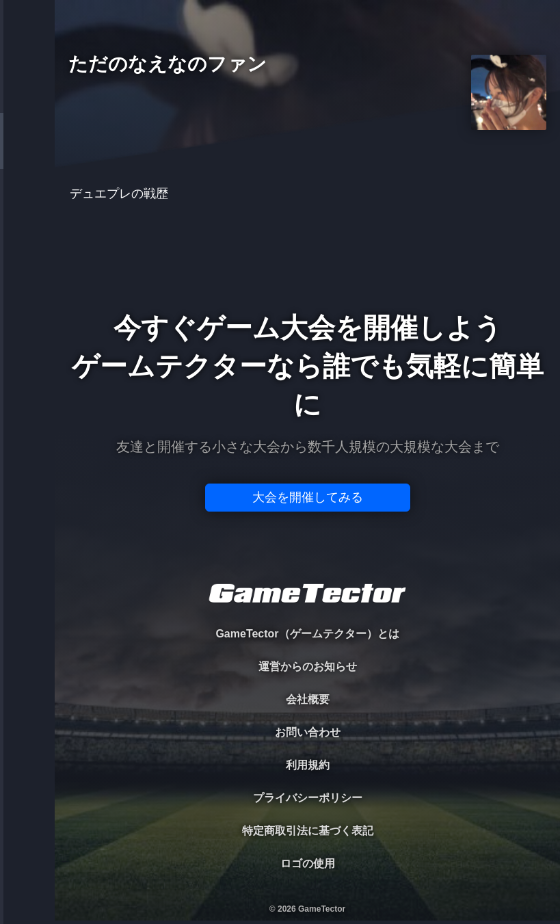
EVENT (27, 321)
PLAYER (28, 153)
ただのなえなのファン (168, 65)
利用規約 (308, 765)
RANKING (27, 265)
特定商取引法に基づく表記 (308, 831)
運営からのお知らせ (308, 666)
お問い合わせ (308, 732)
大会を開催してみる (308, 497)
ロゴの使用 (308, 863)
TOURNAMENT (27, 97)
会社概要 (308, 699)
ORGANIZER (27, 209)
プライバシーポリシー (308, 798)
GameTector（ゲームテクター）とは (307, 634)
